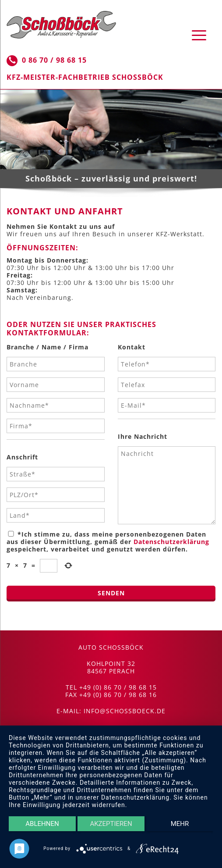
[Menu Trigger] (199, 35)
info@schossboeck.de (125, 711)
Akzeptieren (111, 824)
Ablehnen (42, 824)
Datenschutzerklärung (171, 542)
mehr (180, 824)
